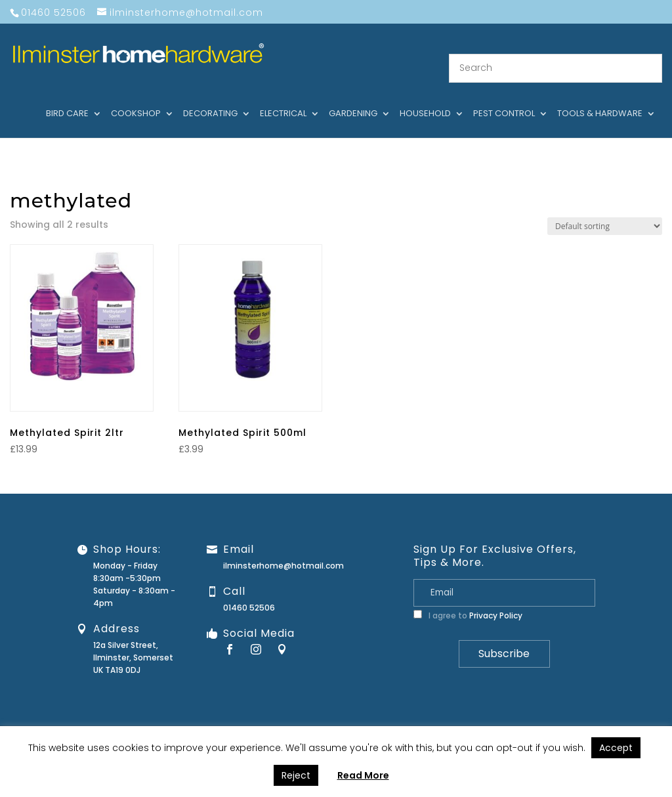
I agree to (468, 600)
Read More (363, 775)
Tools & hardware (600, 98)
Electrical (283, 98)
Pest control (504, 98)
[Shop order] (605, 210)
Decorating (210, 98)
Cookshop (136, 98)
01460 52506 (249, 592)
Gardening (353, 98)
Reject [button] (296, 775)
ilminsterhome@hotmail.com (283, 550)
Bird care (67, 98)
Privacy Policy (496, 600)
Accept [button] (616, 748)
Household (425, 98)
